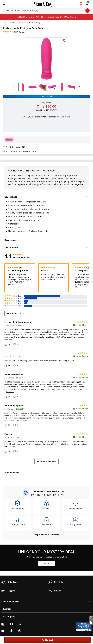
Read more (8, 339)
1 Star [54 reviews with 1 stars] (19, 306)
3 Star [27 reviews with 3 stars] (19, 301)
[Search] (46, 10)
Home (5, 23)
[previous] (14, 87)
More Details (65, 117)
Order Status (10, 582)
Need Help (56, 582)
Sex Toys (13, 23)
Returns (54, 591)
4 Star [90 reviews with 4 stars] (19, 298)
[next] (79, 87)
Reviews (22, 32)
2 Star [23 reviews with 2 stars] (19, 303)
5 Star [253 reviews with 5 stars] (19, 296)
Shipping (8, 591)
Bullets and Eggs (35, 23)
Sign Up (47, 563)
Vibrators (23, 23)
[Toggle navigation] (4, 4)
